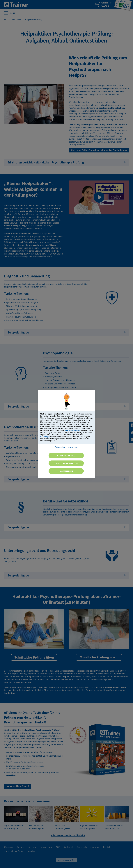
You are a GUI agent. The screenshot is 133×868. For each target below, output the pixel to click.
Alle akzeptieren (66, 456)
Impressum (73, 447)
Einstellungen (45, 436)
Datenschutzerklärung (73, 430)
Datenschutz (61, 447)
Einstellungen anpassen (66, 463)
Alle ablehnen (66, 471)
